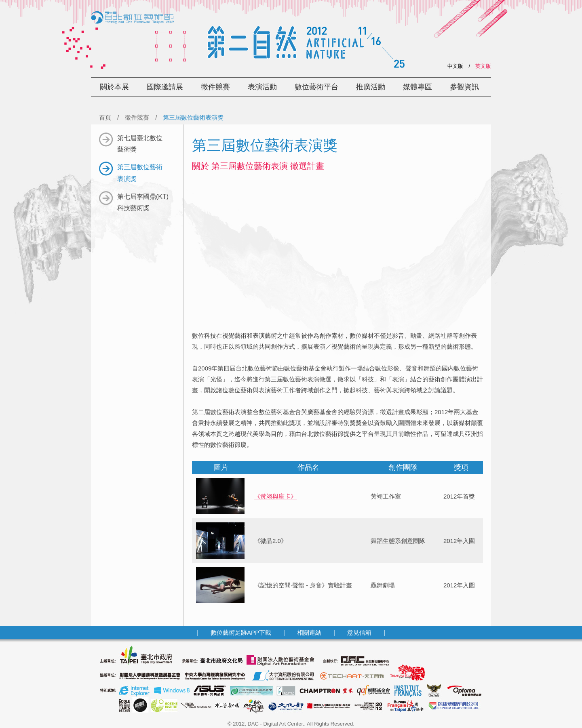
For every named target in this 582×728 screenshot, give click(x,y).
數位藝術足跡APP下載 (241, 632)
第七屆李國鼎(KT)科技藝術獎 (134, 201)
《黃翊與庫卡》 (275, 496)
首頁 (105, 117)
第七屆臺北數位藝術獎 (131, 143)
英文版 (483, 66)
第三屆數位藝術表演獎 (131, 172)
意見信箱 (359, 632)
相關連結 (309, 632)
